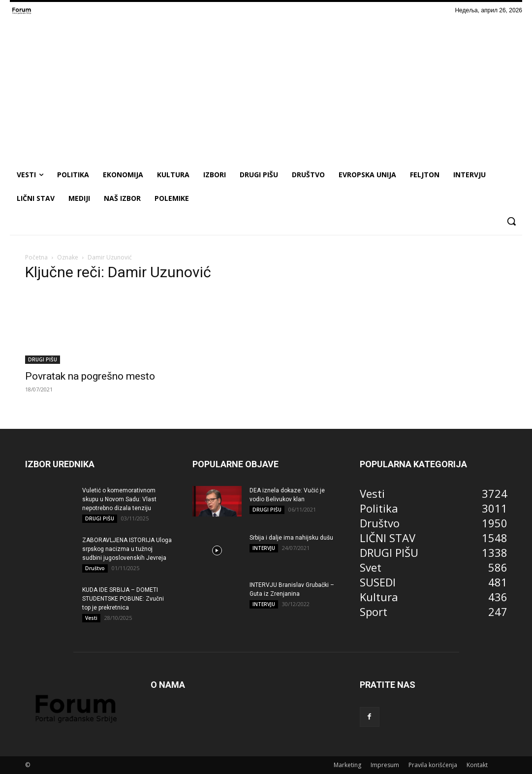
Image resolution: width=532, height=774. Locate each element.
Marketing (347, 765)
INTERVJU (264, 548)
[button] (511, 221)
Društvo (95, 568)
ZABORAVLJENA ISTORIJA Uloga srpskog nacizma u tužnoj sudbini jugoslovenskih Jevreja (127, 549)
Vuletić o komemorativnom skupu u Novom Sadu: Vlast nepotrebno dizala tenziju (119, 499)
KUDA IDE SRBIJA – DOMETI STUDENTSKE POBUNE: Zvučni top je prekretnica (123, 599)
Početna (36, 257)
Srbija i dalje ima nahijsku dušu (291, 538)
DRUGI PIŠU (43, 359)
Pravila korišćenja (433, 765)
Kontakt (477, 765)
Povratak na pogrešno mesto (90, 376)
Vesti (91, 618)
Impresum (385, 765)
